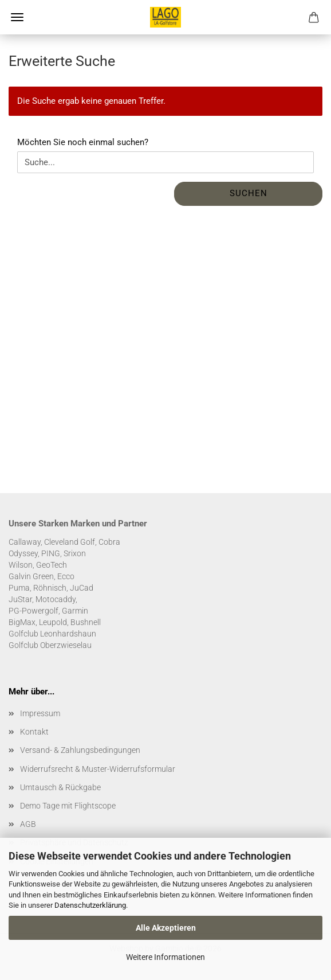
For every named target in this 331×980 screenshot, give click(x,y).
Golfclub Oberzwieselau (50, 645)
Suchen (249, 193)
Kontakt (34, 732)
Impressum (40, 713)
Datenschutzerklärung (90, 905)
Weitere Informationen (165, 957)
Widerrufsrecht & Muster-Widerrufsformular (98, 769)
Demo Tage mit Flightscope (68, 806)
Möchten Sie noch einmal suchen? (83, 142)
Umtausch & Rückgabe (60, 787)
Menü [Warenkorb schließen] (17, 17)
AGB (28, 824)
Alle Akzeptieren (166, 928)
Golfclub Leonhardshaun (52, 634)
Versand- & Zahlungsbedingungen (80, 750)
